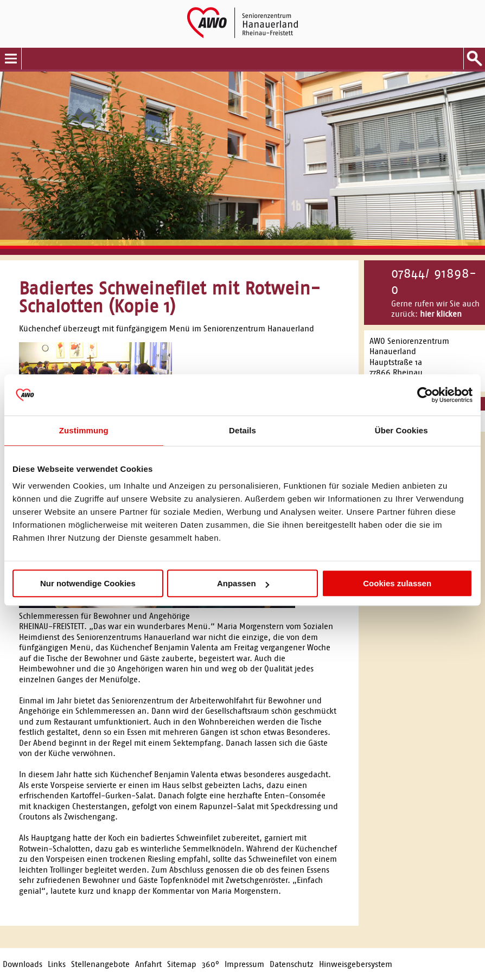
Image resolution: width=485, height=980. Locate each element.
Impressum (244, 964)
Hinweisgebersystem (356, 964)
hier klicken (441, 314)
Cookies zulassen (397, 583)
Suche (474, 59)
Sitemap (182, 964)
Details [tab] (242, 430)
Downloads (23, 964)
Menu (11, 59)
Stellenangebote (100, 964)
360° (210, 964)
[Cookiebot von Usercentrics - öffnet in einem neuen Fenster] (425, 395)
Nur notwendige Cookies (88, 583)
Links (57, 964)
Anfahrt (148, 964)
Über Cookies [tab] (401, 430)
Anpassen (243, 583)
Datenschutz (292, 964)
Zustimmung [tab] (84, 430)
